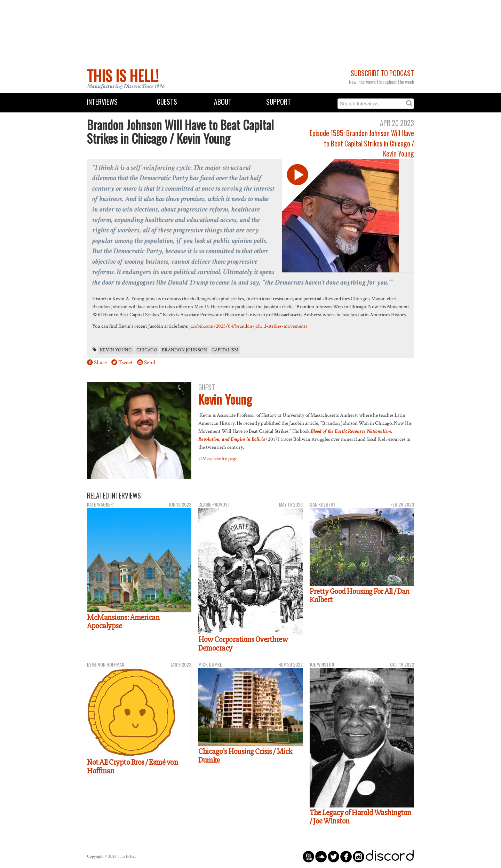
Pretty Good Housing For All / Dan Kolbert (360, 596)
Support (279, 102)
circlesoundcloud (321, 856)
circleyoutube (308, 856)
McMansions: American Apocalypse (123, 622)
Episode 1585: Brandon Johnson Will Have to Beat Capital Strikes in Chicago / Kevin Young (362, 143)
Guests (167, 102)
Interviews (102, 102)
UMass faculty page (218, 459)
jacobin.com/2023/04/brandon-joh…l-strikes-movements (248, 326)
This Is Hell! (123, 75)
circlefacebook (346, 856)
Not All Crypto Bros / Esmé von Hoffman (132, 767)
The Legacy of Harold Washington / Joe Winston (360, 817)
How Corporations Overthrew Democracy (243, 644)
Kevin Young (116, 350)
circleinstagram (359, 856)
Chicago (147, 350)
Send (150, 363)
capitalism (225, 350)
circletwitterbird (333, 856)
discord (390, 856)
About (223, 102)
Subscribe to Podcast (382, 73)
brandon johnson (184, 350)
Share (100, 363)
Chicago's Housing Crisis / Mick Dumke (245, 756)
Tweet (125, 363)
